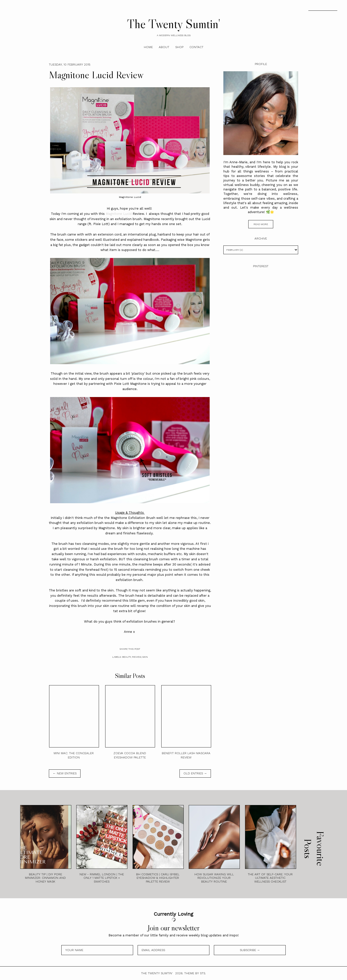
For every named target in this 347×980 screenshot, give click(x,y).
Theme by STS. (195, 973)
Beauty (127, 657)
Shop (179, 47)
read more (261, 224)
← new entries (65, 773)
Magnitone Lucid (119, 214)
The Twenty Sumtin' (174, 24)
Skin (145, 657)
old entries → (195, 773)
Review (137, 657)
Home (148, 47)
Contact (196, 47)
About (164, 47)
